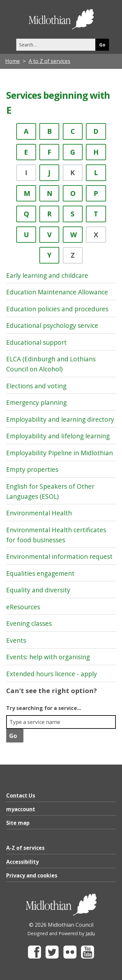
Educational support (36, 342)
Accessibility (22, 862)
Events (16, 640)
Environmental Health (39, 513)
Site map (18, 823)
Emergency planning (36, 402)
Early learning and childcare (47, 275)
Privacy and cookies (32, 875)
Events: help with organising (48, 657)
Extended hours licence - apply (52, 674)
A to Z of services (49, 61)
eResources (23, 607)
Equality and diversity (38, 590)
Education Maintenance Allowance (57, 292)
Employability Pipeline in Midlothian (60, 453)
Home (13, 61)
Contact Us (21, 795)
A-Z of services (25, 848)
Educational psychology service (52, 325)
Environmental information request (59, 556)
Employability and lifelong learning (58, 436)
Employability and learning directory (60, 419)
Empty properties (32, 469)
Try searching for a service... (44, 708)
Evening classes (29, 623)
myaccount (21, 809)
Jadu (90, 933)
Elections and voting (36, 386)
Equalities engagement (40, 573)
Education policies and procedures (57, 309)
